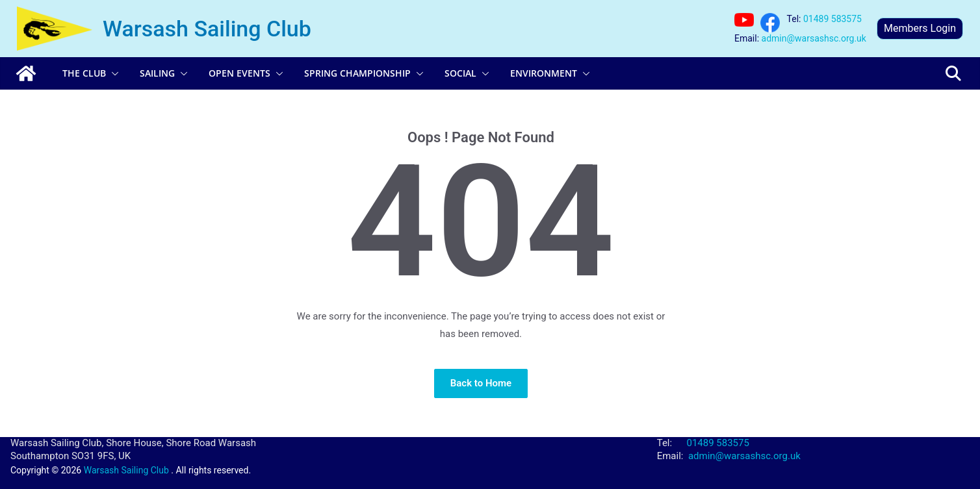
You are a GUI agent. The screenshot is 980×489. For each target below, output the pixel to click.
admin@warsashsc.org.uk (814, 38)
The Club (84, 73)
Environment (544, 73)
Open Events (239, 73)
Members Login (920, 28)
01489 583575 (832, 19)
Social (460, 73)
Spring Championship (357, 73)
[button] (112, 73)
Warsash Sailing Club (207, 29)
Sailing (157, 73)
